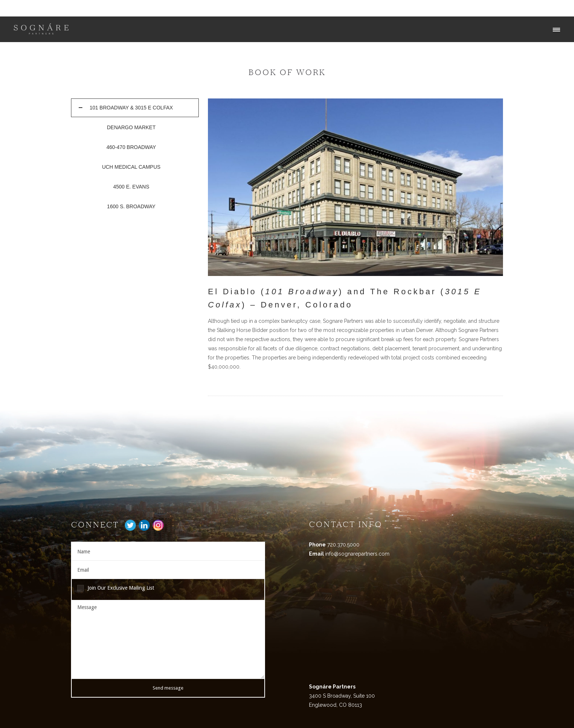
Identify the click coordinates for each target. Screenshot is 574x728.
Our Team (455, 8)
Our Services (490, 8)
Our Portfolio (529, 8)
